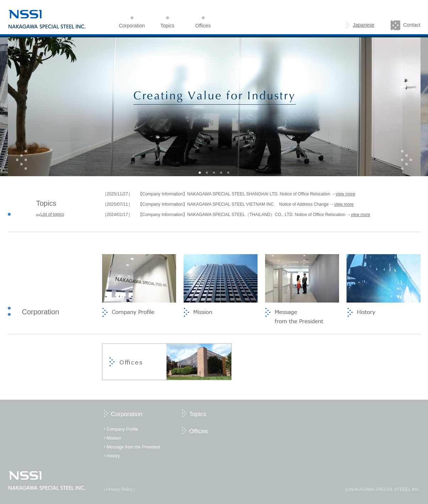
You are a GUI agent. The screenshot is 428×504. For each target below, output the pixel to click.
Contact (405, 25)
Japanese (360, 25)
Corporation (127, 414)
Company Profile (123, 429)
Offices (199, 431)
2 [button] (207, 173)
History (113, 456)
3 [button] (214, 173)
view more (345, 194)
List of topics (52, 214)
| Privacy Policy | (120, 489)
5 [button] (228, 173)
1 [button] (200, 173)
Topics (198, 414)
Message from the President (133, 447)
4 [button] (221, 173)
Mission (114, 438)
